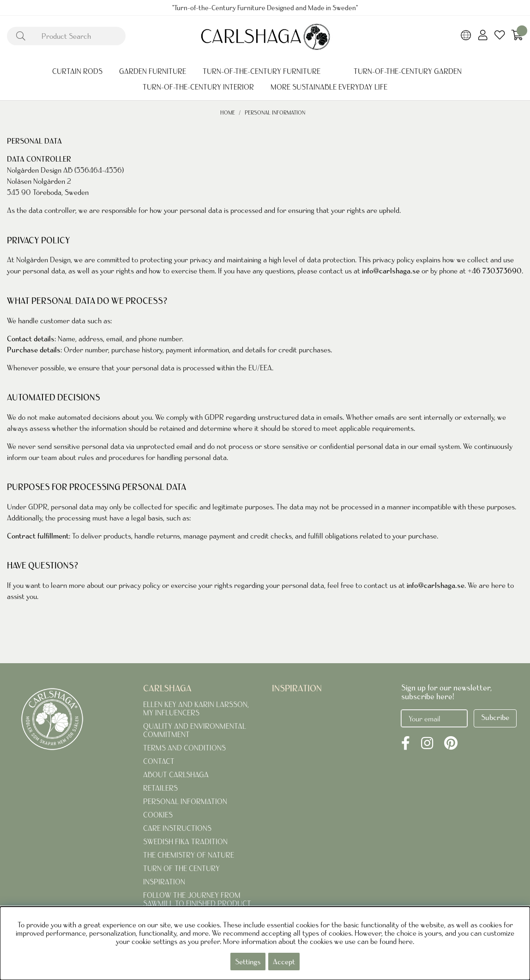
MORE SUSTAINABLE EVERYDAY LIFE (329, 87)
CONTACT (159, 761)
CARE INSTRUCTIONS (177, 828)
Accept (284, 962)
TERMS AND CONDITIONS (184, 748)
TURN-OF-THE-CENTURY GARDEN (408, 71)
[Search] (66, 36)
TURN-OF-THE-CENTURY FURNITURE (262, 71)
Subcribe (495, 717)
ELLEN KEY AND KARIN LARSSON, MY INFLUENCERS (196, 708)
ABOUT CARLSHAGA (176, 774)
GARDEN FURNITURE (153, 71)
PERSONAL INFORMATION (275, 112)
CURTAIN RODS (77, 71)
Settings (248, 962)
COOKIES (158, 815)
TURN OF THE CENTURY (181, 868)
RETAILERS (160, 788)
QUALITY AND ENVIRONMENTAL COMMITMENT (195, 730)
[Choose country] (466, 36)
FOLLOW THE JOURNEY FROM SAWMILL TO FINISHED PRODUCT (197, 899)
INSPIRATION (164, 882)
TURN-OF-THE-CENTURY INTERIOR (198, 87)
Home (228, 112)
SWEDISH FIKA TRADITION (185, 841)
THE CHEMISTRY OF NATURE (189, 855)
